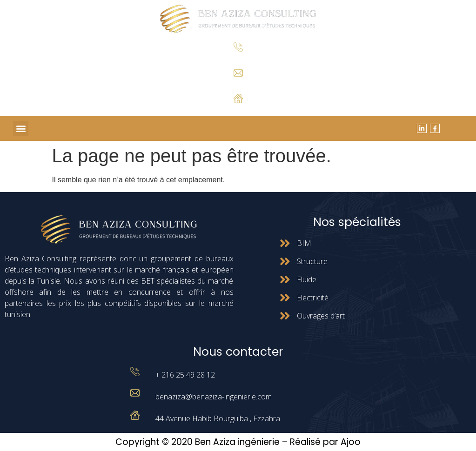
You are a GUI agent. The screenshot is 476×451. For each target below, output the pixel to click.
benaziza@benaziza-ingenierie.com (214, 397)
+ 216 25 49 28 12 (238, 59)
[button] (21, 129)
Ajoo (351, 442)
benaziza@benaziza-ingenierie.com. (238, 84)
